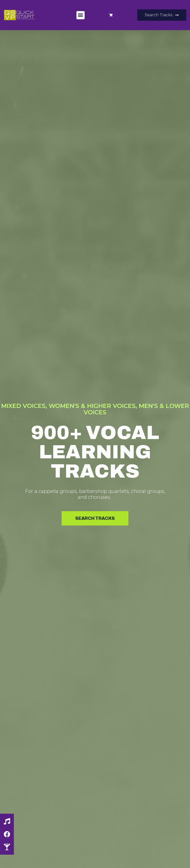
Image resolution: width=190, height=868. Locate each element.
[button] (81, 15)
